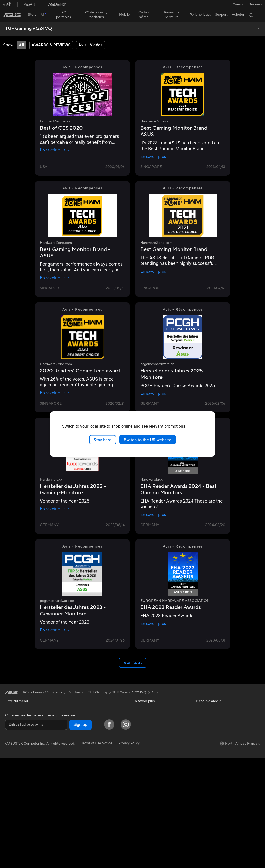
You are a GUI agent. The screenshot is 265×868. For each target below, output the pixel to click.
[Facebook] (109, 834)
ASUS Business (144, 700)
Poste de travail (17, 793)
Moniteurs (13, 786)
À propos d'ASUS (209, 700)
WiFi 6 (73, 743)
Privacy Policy (129, 853)
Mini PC (11, 778)
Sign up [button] (80, 835)
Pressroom (204, 708)
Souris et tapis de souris (86, 782)
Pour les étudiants (19, 731)
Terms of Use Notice (97, 853)
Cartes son (76, 727)
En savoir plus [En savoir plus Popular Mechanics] (55, 141)
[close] (209, 418)
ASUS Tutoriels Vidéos (150, 723)
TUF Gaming (98, 683)
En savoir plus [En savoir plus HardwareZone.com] (155, 147)
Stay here (103, 440)
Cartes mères (78, 700)
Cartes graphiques (82, 708)
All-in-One (13, 755)
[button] (7, 6)
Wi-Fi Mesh (77, 751)
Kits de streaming (81, 797)
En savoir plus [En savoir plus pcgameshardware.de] (155, 384)
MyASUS (139, 739)
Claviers (74, 774)
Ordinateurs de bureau (22, 762)
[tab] (21, 36)
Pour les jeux (15, 739)
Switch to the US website (148, 440)
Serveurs (75, 758)
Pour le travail (16, 716)
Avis (155, 683)
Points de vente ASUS (149, 731)
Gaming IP (76, 813)
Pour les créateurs (19, 723)
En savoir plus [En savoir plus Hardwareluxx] (55, 500)
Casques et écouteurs (84, 790)
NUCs (10, 770)
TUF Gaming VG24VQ (29, 20)
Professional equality (212, 723)
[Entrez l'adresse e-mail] (36, 835)
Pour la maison (16, 708)
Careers (202, 731)
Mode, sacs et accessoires (88, 805)
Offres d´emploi (208, 715)
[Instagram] (126, 834)
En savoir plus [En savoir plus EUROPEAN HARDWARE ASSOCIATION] (155, 615)
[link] (133, 6)
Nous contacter (144, 716)
